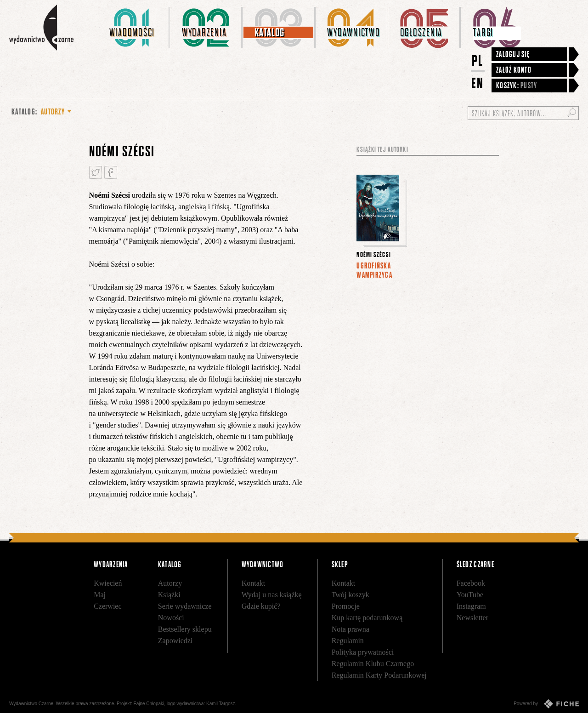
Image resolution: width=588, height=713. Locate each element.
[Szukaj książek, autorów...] (523, 113)
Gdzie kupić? (261, 606)
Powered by (546, 704)
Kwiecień (108, 583)
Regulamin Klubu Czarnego (373, 664)
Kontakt (254, 583)
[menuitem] (134, 28)
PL (478, 60)
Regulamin (348, 641)
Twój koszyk (351, 595)
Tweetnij (96, 172)
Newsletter (472, 618)
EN (478, 83)
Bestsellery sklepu (185, 629)
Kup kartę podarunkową (367, 618)
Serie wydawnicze (185, 606)
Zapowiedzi (175, 641)
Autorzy (170, 583)
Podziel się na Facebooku (111, 172)
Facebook (471, 583)
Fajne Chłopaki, (150, 704)
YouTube (470, 595)
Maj (100, 595)
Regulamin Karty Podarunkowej (379, 675)
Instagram (471, 606)
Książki (169, 595)
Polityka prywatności (363, 652)
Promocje (346, 606)
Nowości (171, 618)
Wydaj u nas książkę (272, 595)
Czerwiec (107, 606)
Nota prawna (351, 629)
